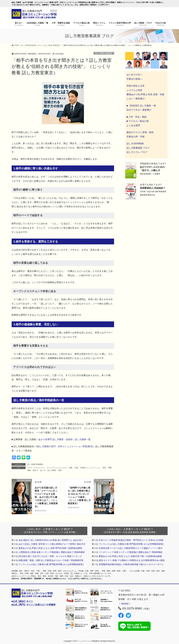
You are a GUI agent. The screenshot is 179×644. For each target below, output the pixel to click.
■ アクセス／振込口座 (138, 121)
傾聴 (71, 468)
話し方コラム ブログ (137, 152)
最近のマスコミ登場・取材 (140, 132)
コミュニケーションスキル (57, 468)
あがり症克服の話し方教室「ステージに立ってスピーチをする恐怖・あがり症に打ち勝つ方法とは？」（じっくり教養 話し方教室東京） (46, 497)
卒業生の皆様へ (134, 79)
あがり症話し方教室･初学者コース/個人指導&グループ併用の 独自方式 (52, 544)
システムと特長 (134, 90)
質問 (60, 470)
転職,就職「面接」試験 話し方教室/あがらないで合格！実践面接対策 (51, 560)
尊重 (110, 468)
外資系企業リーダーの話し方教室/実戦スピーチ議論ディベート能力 (131, 548)
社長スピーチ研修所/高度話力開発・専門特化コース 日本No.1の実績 (131, 540)
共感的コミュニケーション (90, 468)
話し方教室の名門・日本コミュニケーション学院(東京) (65, 446)
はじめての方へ (134, 75)
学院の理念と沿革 (136, 86)
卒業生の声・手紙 (136, 137)
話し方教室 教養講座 (104, 53)
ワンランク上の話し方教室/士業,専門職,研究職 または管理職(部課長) (131, 544)
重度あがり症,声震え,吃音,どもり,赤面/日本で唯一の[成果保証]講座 (130, 556)
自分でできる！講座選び (139, 110)
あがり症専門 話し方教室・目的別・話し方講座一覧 (64, 439)
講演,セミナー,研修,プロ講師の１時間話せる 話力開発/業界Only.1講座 (132, 560)
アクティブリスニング (36, 468)
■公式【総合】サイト (22, 601)
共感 (76, 468)
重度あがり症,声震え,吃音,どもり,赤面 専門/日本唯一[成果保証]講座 (50, 548)
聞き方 (35, 470)
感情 (29, 470)
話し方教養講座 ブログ (138, 148)
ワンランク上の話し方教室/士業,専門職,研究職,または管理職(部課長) (51, 564)
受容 (104, 468)
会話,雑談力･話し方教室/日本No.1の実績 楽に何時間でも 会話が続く (51, 540)
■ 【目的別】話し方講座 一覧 (141, 106)
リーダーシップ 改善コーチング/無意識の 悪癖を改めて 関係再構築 (130, 552)
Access (125, 603)
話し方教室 (52, 470)
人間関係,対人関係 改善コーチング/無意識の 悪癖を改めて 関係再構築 (52, 552)
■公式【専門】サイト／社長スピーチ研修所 (34, 605)
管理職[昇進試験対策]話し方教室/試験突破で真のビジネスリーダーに (131, 564)
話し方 (43, 470)
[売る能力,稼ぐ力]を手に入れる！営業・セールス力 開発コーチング (50, 556)
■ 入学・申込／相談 (137, 117)
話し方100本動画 (135, 144)
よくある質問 (133, 125)
